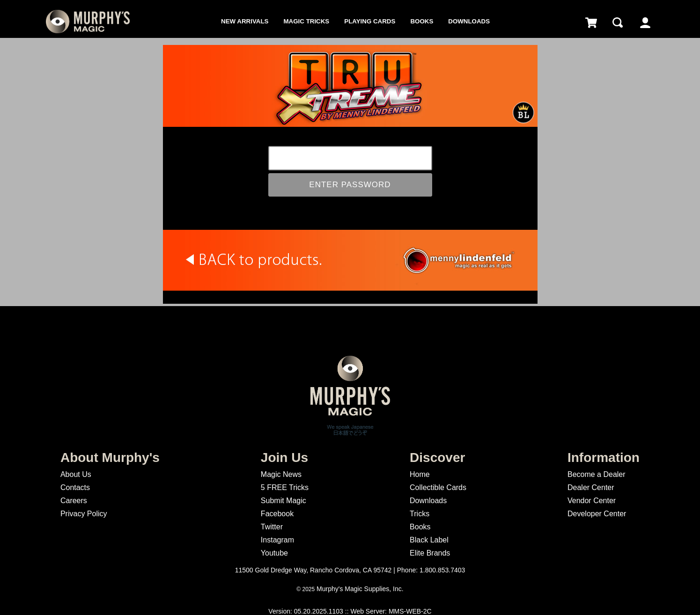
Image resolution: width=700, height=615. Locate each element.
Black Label (429, 540)
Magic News (281, 474)
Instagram (277, 540)
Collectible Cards (438, 487)
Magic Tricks (307, 21)
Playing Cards (370, 21)
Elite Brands (430, 553)
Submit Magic (284, 501)
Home (420, 474)
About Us (76, 474)
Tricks (420, 514)
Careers (74, 501)
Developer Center (597, 514)
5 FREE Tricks (285, 487)
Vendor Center (592, 501)
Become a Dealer (597, 474)
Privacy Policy (84, 514)
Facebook (277, 514)
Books (422, 21)
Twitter (272, 527)
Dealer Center (591, 487)
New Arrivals (245, 21)
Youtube (274, 553)
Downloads (469, 21)
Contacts (75, 487)
